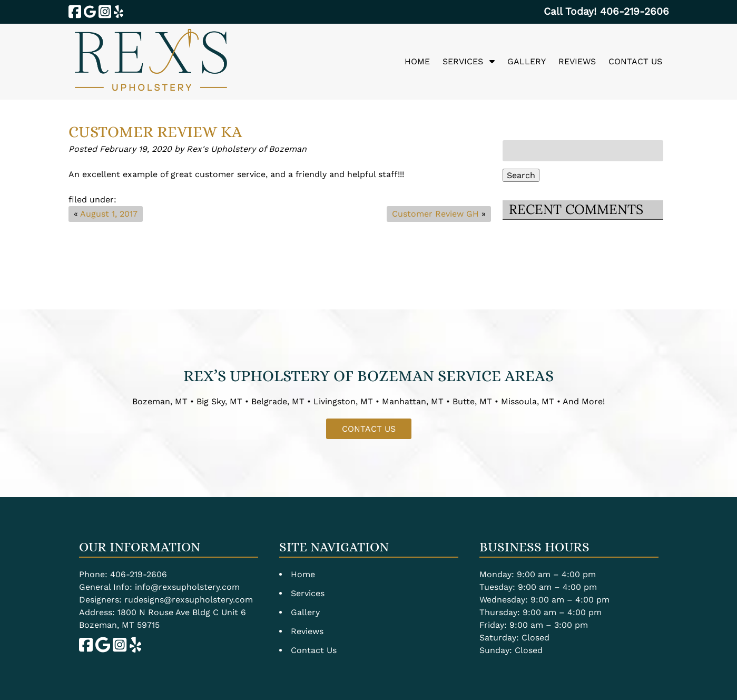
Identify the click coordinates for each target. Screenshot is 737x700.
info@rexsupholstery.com (187, 587)
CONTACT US (369, 429)
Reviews (577, 61)
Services (463, 61)
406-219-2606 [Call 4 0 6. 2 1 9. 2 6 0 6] (139, 574)
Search (521, 175)
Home (417, 61)
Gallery (527, 61)
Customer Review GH (435, 214)
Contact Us (635, 61)
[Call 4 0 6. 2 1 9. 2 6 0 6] (635, 11)
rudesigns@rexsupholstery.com (189, 600)
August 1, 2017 (109, 214)
